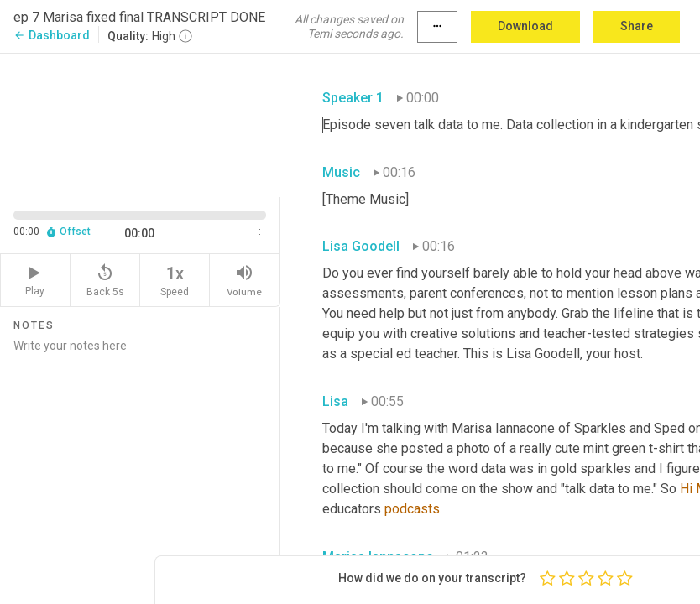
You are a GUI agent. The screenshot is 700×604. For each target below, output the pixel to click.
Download (525, 26)
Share (637, 26)
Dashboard (52, 35)
